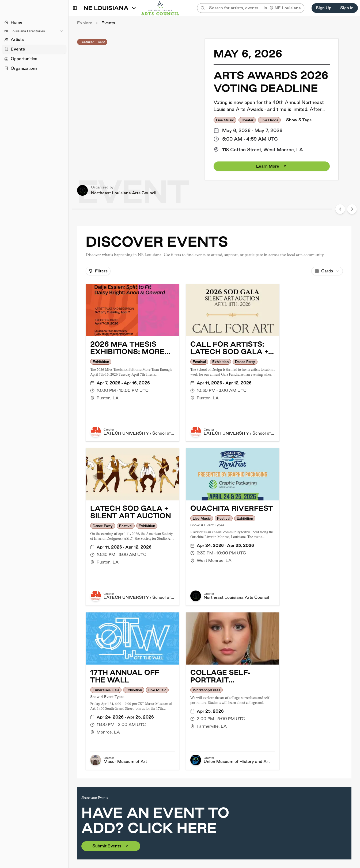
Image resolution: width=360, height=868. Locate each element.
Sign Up (324, 8)
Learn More (272, 166)
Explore (85, 23)
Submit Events (111, 846)
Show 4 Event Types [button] (207, 525)
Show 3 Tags (299, 120)
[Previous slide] (340, 209)
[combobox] (327, 271)
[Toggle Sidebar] (68, 434)
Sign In (347, 8)
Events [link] (108, 23)
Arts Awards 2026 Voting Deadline (271, 82)
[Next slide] (352, 209)
